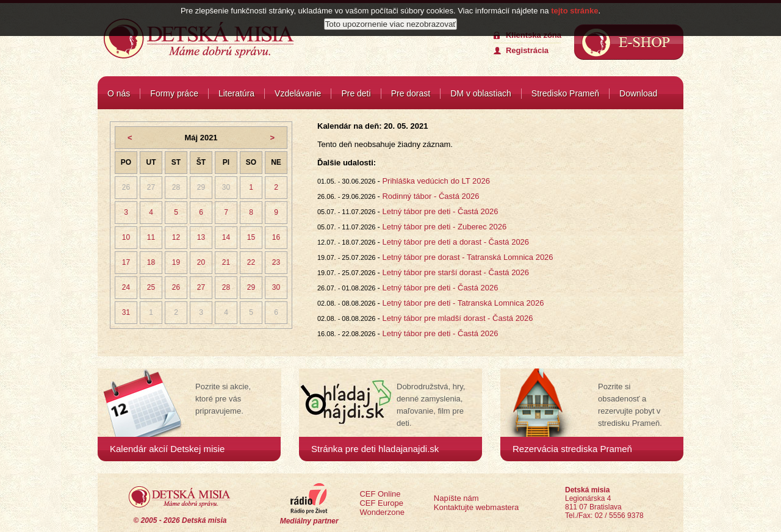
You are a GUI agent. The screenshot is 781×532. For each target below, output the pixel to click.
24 (126, 287)
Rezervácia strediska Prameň (572, 449)
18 (151, 262)
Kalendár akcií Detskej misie (167, 449)
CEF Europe (381, 503)
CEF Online (380, 494)
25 (151, 287)
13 (201, 237)
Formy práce (174, 93)
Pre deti (356, 93)
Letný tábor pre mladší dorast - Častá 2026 (457, 318)
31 (126, 312)
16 (276, 237)
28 (176, 187)
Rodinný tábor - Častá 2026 (430, 196)
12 (176, 237)
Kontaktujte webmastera (476, 507)
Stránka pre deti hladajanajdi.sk (375, 449)
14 (226, 237)
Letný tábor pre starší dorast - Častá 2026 (455, 272)
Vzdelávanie (298, 93)
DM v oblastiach (481, 93)
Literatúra (236, 93)
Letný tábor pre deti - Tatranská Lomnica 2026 (463, 303)
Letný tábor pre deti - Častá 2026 (440, 211)
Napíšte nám (456, 498)
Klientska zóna (534, 35)
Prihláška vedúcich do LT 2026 (436, 181)
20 (201, 262)
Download (638, 93)
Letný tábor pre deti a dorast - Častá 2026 (455, 242)
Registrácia (527, 50)
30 (226, 187)
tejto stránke (574, 9)
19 (176, 262)
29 (201, 187)
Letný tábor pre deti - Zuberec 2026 (444, 227)
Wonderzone (382, 512)
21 (226, 262)
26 (126, 187)
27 (151, 187)
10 (126, 237)
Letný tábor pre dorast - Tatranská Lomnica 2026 (467, 257)
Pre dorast (411, 93)
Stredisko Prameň (565, 93)
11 (151, 237)
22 (251, 262)
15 (251, 237)
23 (276, 262)
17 (126, 262)
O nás (119, 93)
